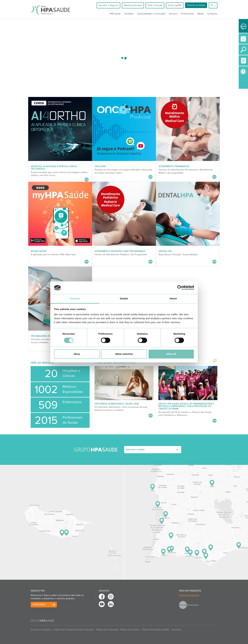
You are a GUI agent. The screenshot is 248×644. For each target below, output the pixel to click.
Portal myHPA (175, 5)
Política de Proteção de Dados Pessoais (74, 630)
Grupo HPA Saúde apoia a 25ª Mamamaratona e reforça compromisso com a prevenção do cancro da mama (186, 406)
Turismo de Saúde (196, 5)
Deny (77, 354)
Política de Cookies (130, 630)
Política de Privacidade (107, 630)
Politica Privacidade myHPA (155, 630)
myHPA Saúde (39, 251)
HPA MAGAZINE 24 (40, 336)
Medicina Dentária (133, 5)
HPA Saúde (115, 14)
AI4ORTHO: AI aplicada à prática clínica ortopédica (54, 168)
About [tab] (173, 298)
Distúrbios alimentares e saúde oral (117, 404)
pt (213, 5)
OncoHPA (100, 166)
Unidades (129, 14)
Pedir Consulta (155, 5)
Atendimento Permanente (174, 166)
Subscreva (39, 605)
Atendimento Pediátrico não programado (120, 251)
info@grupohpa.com (189, 595)
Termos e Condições (41, 630)
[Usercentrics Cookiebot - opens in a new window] (180, 288)
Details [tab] (124, 298)
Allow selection (124, 354)
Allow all (171, 354)
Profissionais (188, 14)
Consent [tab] (75, 298)
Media (201, 14)
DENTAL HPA (165, 251)
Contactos (212, 14)
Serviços (173, 14)
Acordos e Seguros (108, 5)
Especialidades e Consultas (151, 14)
